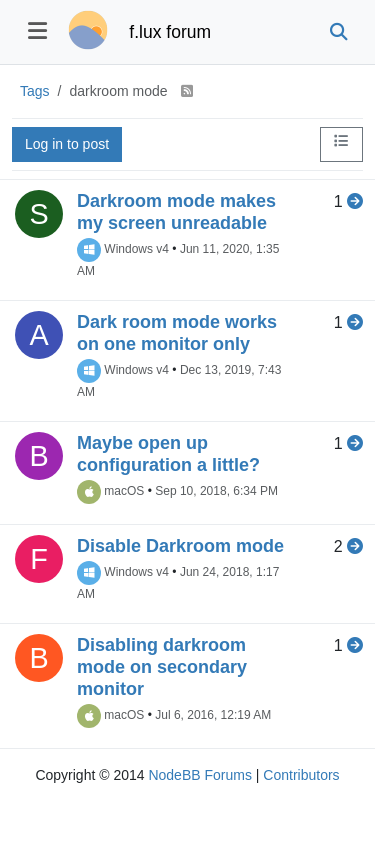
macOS (124, 491)
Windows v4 (136, 249)
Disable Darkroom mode (180, 546)
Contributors (301, 775)
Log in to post (67, 144)
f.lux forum (170, 32)
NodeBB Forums (199, 775)
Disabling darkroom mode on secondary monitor (162, 667)
